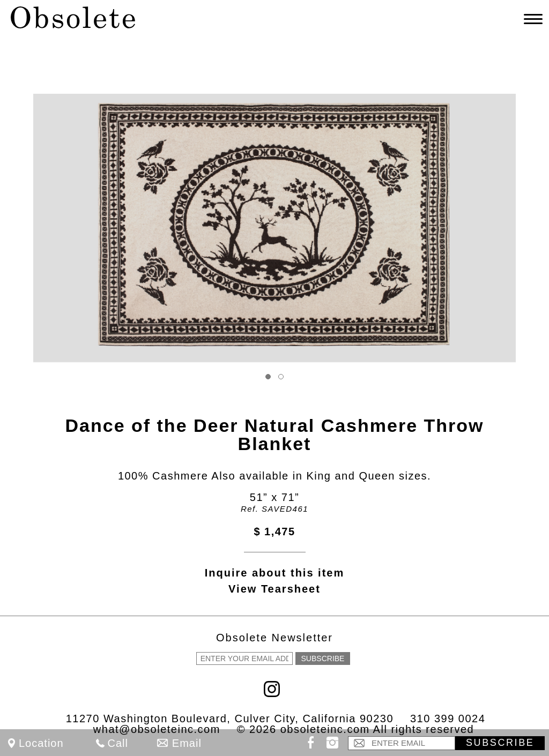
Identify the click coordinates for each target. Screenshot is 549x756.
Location (41, 743)
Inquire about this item (274, 573)
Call (118, 743)
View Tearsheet (274, 589)
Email (187, 743)
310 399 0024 (448, 718)
